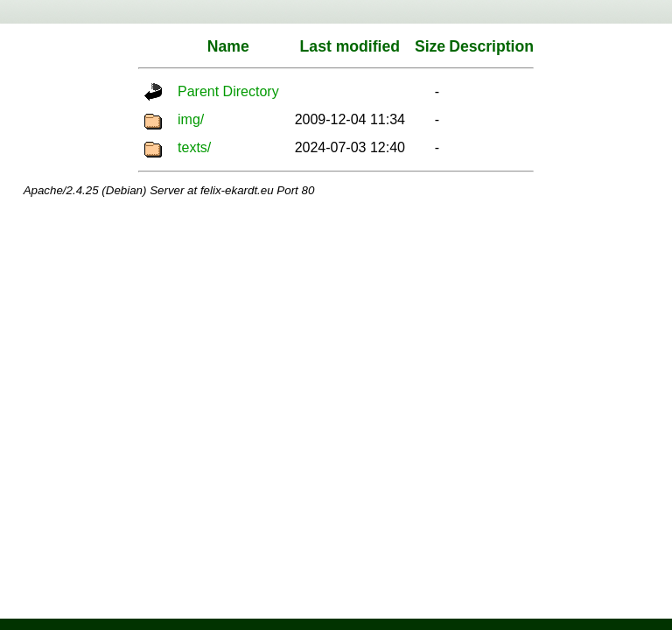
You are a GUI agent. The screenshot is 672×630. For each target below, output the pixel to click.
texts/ (194, 147)
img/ (191, 119)
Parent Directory (228, 91)
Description (491, 46)
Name (228, 46)
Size (430, 46)
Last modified (350, 46)
